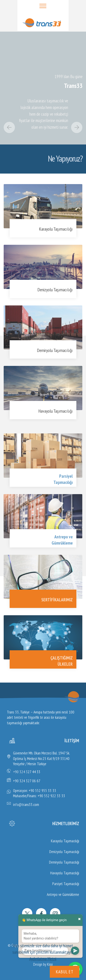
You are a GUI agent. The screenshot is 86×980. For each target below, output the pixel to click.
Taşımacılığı (63, 486)
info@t (18, 806)
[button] (9, 127)
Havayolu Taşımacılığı (55, 413)
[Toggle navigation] (43, 6)
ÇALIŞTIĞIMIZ (62, 662)
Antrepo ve (64, 540)
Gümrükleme (62, 547)
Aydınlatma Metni (43, 959)
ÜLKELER (65, 668)
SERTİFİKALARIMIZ (57, 601)
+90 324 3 (20, 774)
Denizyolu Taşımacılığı (55, 291)
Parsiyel (66, 480)
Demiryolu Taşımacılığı (55, 352)
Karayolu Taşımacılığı (56, 231)
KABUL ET (65, 972)
